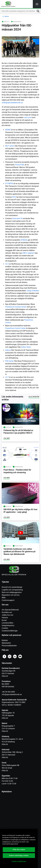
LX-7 (7, 377)
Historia (5, 618)
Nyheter (5, 640)
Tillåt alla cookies (19, 850)
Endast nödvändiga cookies (19, 855)
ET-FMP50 (9, 183)
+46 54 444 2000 (8, 692)
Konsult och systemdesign (12, 587)
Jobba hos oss (7, 615)
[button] (37, 4)
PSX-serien (9, 361)
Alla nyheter (34, 397)
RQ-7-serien (10, 146)
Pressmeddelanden (9, 646)
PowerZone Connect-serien (16, 307)
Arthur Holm (26, 347)
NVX (14, 197)
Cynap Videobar (33, 291)
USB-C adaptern (28, 253)
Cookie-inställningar (19, 861)
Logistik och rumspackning (12, 590)
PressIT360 (20, 165)
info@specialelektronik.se (12, 694)
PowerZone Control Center (16, 328)
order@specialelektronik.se (12, 103)
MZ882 (8, 130)
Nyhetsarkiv (6, 643)
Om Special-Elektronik (10, 610)
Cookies (5, 628)
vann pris (27, 117)
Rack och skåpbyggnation (12, 592)
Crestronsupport (8, 600)
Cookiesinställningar (10, 631)
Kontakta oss (7, 612)
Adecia (8, 350)
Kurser (4, 620)
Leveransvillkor (8, 623)
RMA (4, 598)
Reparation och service (11, 595)
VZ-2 (7, 264)
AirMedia (24, 240)
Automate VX (17, 218)
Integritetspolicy (8, 625)
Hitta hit (5, 676)
